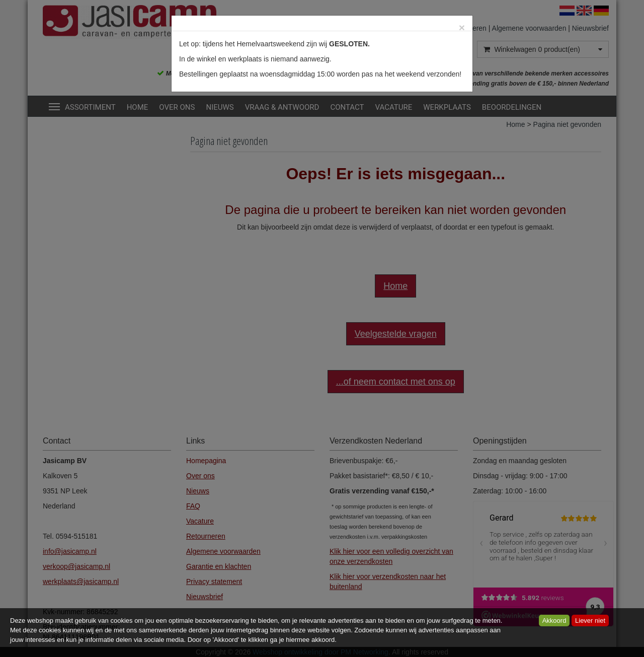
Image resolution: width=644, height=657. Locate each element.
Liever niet (590, 620)
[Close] (462, 27)
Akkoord (554, 620)
